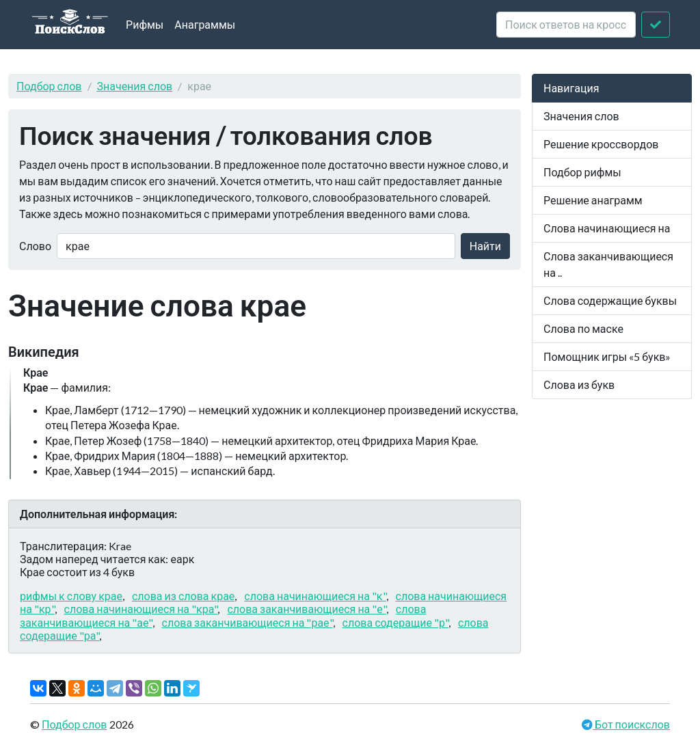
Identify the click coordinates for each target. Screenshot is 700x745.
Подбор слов (49, 86)
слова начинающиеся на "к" (315, 596)
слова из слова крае (183, 596)
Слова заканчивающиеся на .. (608, 264)
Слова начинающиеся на (607, 228)
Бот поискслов (631, 724)
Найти (485, 246)
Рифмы (145, 24)
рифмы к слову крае (71, 596)
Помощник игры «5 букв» (607, 356)
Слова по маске (583, 328)
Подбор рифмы (582, 172)
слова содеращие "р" (395, 622)
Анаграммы (205, 24)
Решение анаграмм (593, 200)
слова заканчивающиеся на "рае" (247, 622)
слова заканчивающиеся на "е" (306, 609)
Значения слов (135, 86)
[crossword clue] (566, 25)
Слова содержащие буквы (610, 300)
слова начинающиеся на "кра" (141, 609)
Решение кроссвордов (601, 144)
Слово (35, 246)
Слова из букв (579, 384)
